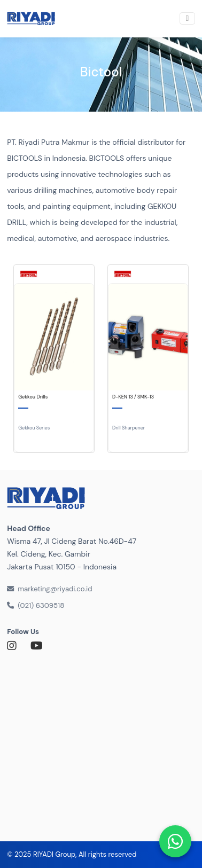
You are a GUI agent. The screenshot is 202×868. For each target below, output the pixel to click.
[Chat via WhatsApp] (175, 841)
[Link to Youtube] (38, 646)
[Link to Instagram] (15, 646)
